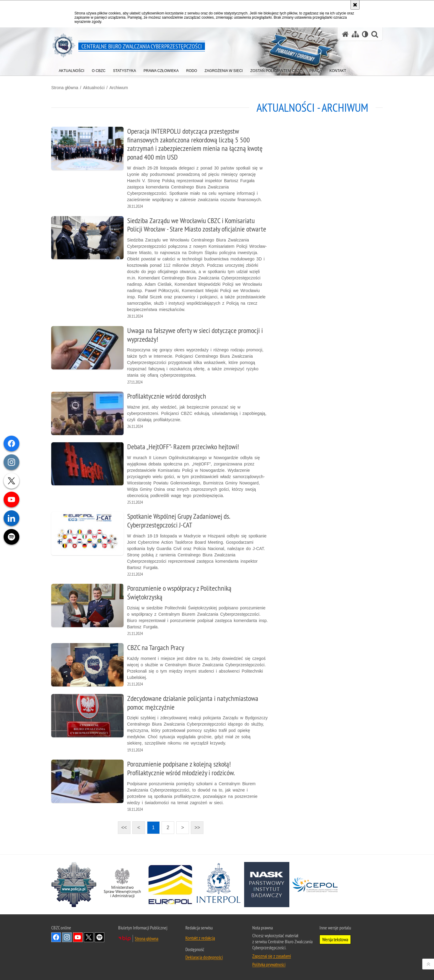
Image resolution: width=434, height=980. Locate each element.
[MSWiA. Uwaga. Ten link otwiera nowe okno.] (122, 885)
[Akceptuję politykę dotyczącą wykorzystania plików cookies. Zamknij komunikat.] (355, 5)
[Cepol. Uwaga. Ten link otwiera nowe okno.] (315, 885)
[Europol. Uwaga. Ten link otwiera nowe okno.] (170, 885)
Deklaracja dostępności (204, 957)
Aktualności (94, 88)
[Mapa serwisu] (355, 34)
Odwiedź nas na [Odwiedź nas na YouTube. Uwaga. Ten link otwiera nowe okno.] (78, 937)
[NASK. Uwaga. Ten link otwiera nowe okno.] (267, 885)
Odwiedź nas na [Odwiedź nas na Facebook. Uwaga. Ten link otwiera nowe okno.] (56, 937)
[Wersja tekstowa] (365, 34)
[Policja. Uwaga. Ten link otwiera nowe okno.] (74, 885)
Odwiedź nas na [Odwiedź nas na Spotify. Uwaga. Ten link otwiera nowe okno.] (99, 937)
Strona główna (65, 88)
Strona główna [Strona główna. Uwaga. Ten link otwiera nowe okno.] (146, 938)
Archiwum (119, 88)
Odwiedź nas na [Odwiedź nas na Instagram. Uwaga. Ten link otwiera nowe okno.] (67, 937)
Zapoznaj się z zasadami (272, 956)
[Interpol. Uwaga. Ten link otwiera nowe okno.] (219, 885)
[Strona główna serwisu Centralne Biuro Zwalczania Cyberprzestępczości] (345, 34)
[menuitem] (72, 69)
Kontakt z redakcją (200, 938)
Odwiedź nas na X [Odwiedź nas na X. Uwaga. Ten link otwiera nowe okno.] (89, 937)
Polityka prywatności (269, 964)
